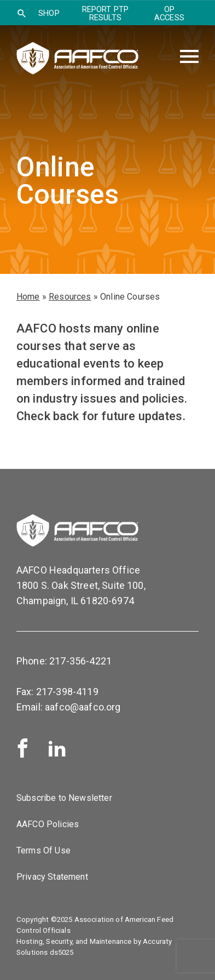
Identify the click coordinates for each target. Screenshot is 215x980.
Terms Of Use (43, 850)
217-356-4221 (80, 661)
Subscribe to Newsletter (64, 798)
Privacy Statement (52, 877)
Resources (70, 297)
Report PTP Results (106, 13)
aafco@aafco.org (83, 707)
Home (28, 297)
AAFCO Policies (48, 824)
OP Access (169, 13)
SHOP (49, 13)
